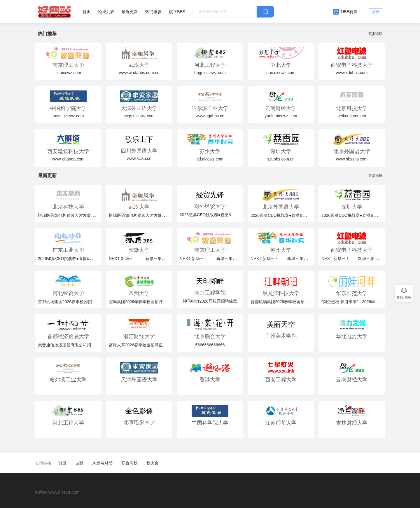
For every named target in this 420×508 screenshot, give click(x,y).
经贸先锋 (210, 195)
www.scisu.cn (139, 158)
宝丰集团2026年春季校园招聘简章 (140, 302)
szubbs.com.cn (281, 159)
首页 (87, 12)
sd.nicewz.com (210, 159)
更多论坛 (377, 34)
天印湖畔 (210, 281)
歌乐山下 (139, 139)
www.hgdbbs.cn (210, 116)
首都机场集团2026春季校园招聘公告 (71, 302)
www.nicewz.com (64, 492)
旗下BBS (177, 12)
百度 (62, 463)
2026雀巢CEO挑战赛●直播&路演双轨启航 (218, 215)
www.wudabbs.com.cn (139, 73)
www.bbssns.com (352, 159)
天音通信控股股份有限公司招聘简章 (71, 345)
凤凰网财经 (102, 463)
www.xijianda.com (68, 159)
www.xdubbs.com (352, 73)
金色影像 (139, 411)
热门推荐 (153, 12)
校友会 (153, 463)
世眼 (79, 463)
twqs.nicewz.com (139, 116)
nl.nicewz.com (68, 73)
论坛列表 (106, 12)
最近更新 (130, 12)
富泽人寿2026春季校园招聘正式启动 (142, 345)
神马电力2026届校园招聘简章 (210, 301)
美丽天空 (281, 324)
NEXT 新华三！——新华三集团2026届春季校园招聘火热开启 (164, 259)
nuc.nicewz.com (281, 73)
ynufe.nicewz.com (281, 116)
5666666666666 (210, 345)
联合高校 (129, 463)
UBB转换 (345, 12)
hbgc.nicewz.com (210, 73)
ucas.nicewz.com (68, 116)
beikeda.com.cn (352, 116)
